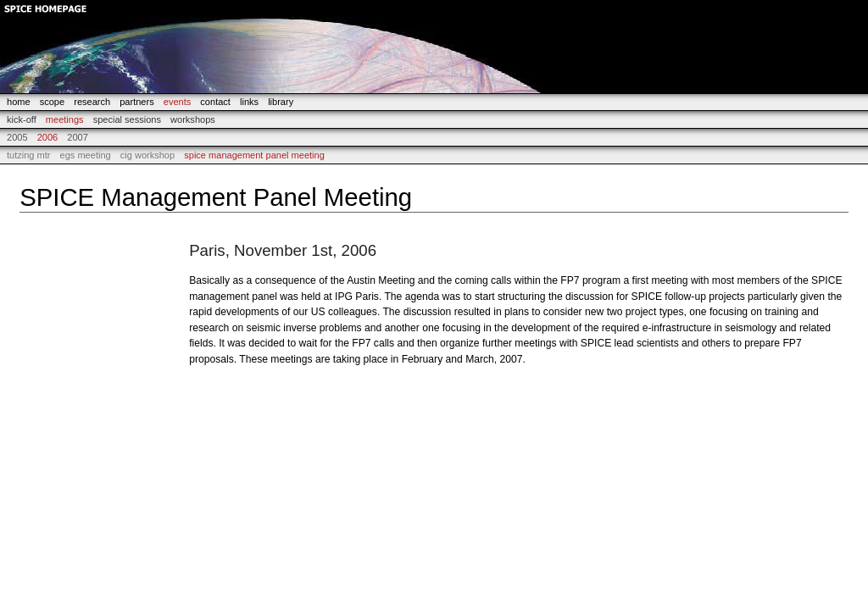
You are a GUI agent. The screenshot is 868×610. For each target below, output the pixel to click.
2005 (17, 137)
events (178, 102)
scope (52, 102)
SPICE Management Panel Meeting (254, 155)
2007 (78, 137)
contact (215, 102)
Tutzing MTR (29, 155)
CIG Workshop (147, 155)
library (281, 102)
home (19, 102)
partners (136, 102)
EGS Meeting (86, 155)
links (249, 102)
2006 (48, 137)
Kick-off (22, 119)
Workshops (193, 119)
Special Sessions (127, 119)
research (92, 102)
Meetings (65, 119)
